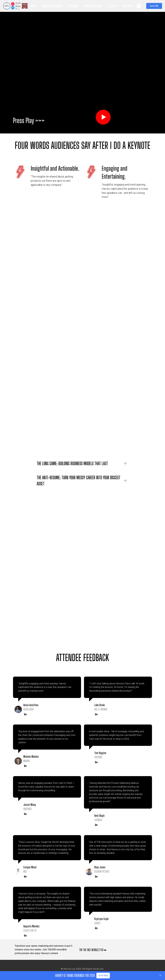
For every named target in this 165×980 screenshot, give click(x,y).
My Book (128, 6)
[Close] (160, 976)
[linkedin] (139, 6)
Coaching (73, 6)
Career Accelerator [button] (52, 6)
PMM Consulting (93, 6)
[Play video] (103, 117)
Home (33, 6)
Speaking (113, 6)
